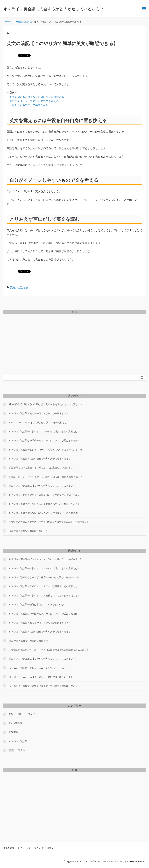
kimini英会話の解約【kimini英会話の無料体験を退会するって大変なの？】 (47, 404)
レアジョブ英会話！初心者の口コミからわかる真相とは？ (39, 413)
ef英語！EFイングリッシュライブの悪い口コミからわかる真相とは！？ (46, 477)
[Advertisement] (74, 339)
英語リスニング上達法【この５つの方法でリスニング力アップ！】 (43, 486)
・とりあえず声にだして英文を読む (28, 105)
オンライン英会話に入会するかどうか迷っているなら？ (54, 9)
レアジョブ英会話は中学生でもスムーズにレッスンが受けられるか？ (44, 440)
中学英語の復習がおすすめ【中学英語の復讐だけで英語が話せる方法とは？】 (49, 522)
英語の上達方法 (19, 287)
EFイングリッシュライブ (22, 714)
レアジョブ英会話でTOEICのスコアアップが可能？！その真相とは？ (45, 513)
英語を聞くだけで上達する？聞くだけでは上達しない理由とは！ (42, 468)
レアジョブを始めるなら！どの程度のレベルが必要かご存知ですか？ (44, 495)
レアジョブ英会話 (18, 741)
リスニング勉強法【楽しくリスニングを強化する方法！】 (39, 668)
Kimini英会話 (16, 723)
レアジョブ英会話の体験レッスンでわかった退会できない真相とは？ (44, 431)
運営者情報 (9, 848)
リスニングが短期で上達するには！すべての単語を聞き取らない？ (43, 686)
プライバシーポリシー (45, 848)
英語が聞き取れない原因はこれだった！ (30, 531)
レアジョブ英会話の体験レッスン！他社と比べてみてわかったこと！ (44, 504)
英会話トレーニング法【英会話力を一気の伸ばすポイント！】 (41, 677)
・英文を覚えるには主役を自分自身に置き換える (35, 97)
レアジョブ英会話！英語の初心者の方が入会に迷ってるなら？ (41, 459)
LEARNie (14, 732)
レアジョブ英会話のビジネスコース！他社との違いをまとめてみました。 (47, 450)
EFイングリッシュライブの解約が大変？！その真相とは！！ (40, 422)
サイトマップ (24, 848)
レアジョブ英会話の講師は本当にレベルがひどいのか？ (38, 604)
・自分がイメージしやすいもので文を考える (33, 101)
